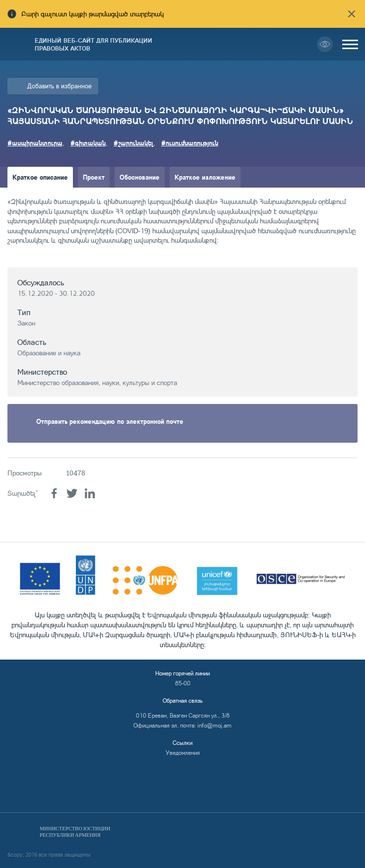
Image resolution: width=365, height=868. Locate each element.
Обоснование (140, 177)
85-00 (183, 683)
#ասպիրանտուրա (35, 143)
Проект (94, 177)
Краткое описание (40, 177)
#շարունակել (133, 143)
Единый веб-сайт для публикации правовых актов (93, 44)
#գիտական (88, 143)
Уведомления (183, 753)
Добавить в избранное (60, 86)
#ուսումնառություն (190, 143)
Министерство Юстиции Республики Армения (75, 832)
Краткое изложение (205, 177)
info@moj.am (214, 725)
